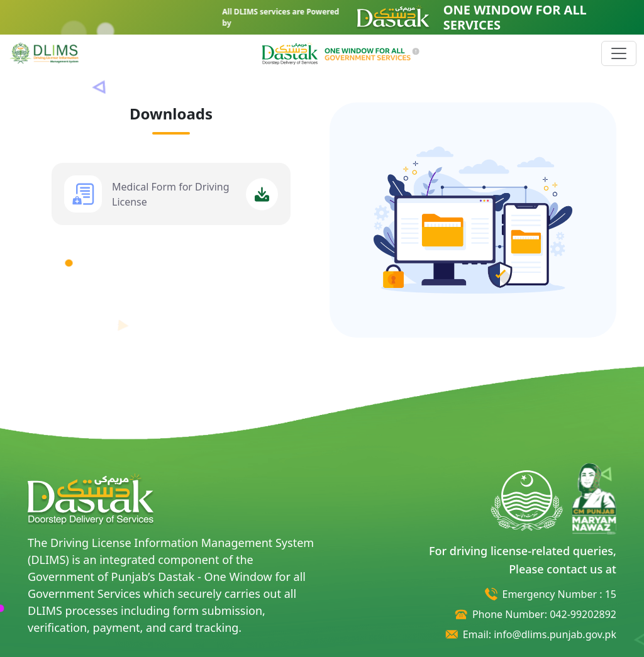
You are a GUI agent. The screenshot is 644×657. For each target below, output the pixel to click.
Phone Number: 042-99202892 (544, 614)
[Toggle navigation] (619, 53)
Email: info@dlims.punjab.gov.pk (540, 634)
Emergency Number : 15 (559, 594)
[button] (341, 52)
